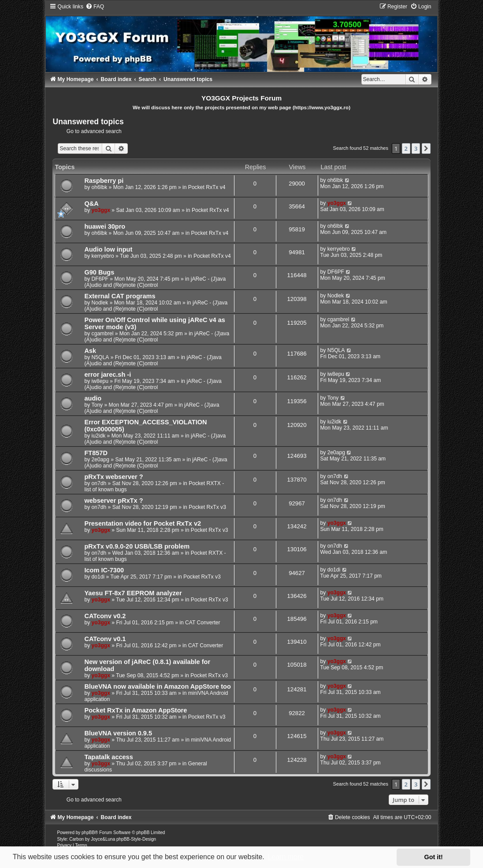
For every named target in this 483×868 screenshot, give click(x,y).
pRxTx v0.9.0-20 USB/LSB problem (137, 546)
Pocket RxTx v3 (207, 507)
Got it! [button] (434, 857)
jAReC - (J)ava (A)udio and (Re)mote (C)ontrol (155, 282)
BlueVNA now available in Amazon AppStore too (157, 686)
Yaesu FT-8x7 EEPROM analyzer (133, 593)
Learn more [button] (286, 857)
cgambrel (103, 334)
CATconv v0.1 (105, 639)
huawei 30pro (105, 226)
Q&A (91, 204)
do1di (98, 577)
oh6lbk (100, 187)
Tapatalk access (108, 757)
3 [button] (416, 148)
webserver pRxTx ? (113, 501)
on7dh (99, 483)
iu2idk (99, 436)
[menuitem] (95, 7)
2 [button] (406, 148)
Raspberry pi (104, 181)
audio (93, 398)
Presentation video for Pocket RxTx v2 (143, 523)
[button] (426, 148)
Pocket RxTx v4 (207, 187)
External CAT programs (120, 296)
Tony (97, 405)
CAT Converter (203, 623)
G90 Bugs (99, 272)
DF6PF (100, 279)
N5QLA (100, 357)
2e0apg (100, 460)
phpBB (88, 833)
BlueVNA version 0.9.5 (118, 733)
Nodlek (100, 303)
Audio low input (108, 249)
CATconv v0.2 (105, 616)
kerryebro (103, 256)
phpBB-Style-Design (136, 839)
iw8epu (100, 381)
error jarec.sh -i (108, 375)
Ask (90, 351)
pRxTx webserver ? (113, 477)
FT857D (96, 453)
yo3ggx (101, 210)
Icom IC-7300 (104, 570)
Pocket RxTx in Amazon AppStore (136, 710)
